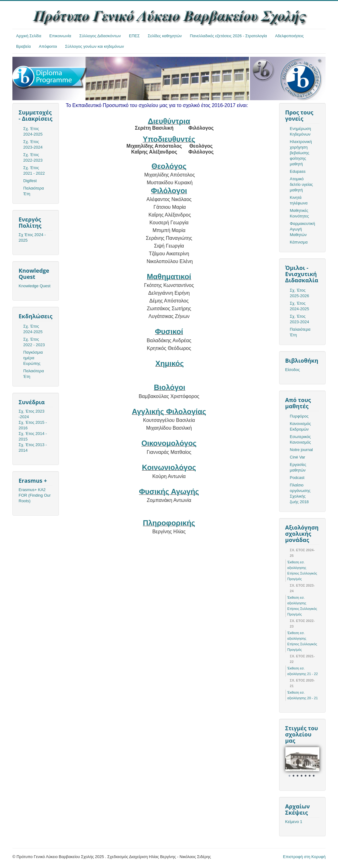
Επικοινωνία (60, 36)
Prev (293, 763)
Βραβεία (23, 46)
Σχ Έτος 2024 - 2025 (32, 237)
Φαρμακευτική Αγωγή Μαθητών (302, 229)
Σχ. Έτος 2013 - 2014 (33, 447)
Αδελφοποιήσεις (289, 36)
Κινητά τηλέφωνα (299, 200)
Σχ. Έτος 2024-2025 (33, 131)
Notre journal (301, 450)
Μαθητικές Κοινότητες (300, 213)
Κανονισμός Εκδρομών (300, 426)
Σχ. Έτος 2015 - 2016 (33, 425)
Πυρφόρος (299, 416)
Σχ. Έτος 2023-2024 (33, 144)
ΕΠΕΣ (134, 36)
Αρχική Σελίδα (29, 36)
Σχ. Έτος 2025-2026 (300, 293)
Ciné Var (298, 457)
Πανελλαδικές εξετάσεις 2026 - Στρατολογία (228, 36)
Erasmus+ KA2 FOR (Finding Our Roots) (35, 495)
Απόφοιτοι (48, 46)
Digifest (30, 181)
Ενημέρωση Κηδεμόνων (301, 131)
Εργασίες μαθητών (298, 467)
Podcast (297, 478)
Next (311, 763)
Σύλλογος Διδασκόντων (100, 36)
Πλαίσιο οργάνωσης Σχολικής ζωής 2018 (300, 493)
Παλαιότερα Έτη (34, 191)
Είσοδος (293, 370)
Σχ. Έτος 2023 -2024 (31, 414)
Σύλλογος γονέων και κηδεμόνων (95, 46)
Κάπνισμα (299, 242)
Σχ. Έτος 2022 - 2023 (34, 342)
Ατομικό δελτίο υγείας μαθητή (301, 184)
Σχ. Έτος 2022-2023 (33, 157)
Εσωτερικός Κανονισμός (300, 439)
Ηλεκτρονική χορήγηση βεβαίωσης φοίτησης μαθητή (301, 153)
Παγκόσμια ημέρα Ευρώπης (33, 358)
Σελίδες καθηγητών (165, 36)
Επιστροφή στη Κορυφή (305, 857)
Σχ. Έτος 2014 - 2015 (33, 436)
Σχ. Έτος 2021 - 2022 (34, 170)
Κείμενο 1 (294, 822)
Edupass (298, 171)
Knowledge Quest (35, 286)
